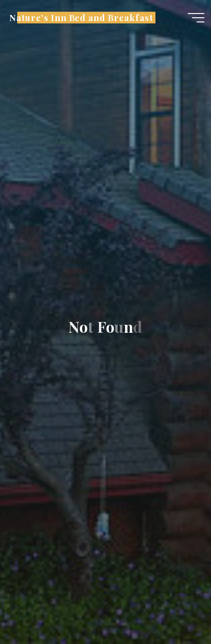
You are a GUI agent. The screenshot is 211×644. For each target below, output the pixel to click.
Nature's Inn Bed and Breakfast (81, 17)
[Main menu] (196, 18)
